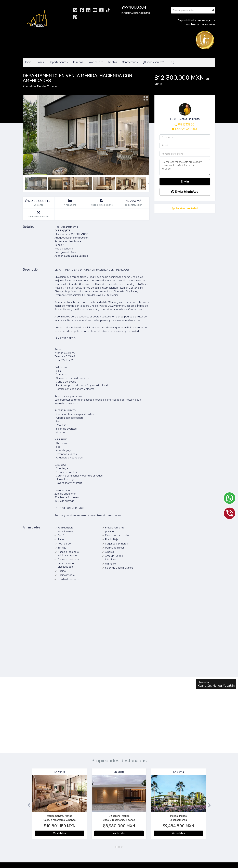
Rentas (113, 62)
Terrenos (78, 62)
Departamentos (58, 62)
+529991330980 (186, 129)
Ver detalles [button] (60, 833)
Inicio (28, 62)
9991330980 (186, 124)
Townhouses (96, 62)
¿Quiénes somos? (153, 62)
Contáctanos (130, 62)
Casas (40, 62)
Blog (171, 62)
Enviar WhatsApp (185, 192)
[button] (28, 805)
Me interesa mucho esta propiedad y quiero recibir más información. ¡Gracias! (185, 167)
